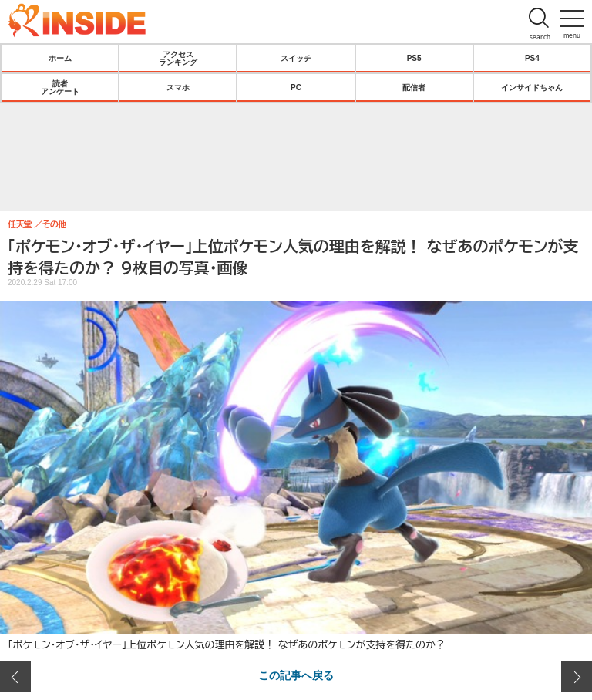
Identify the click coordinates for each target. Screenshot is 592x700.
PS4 (532, 58)
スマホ (178, 87)
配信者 (414, 87)
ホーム (60, 58)
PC (296, 87)
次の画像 (577, 677)
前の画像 (15, 677)
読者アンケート (60, 87)
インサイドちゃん (532, 87)
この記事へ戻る (296, 675)
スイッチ (296, 58)
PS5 (414, 58)
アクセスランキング (178, 58)
